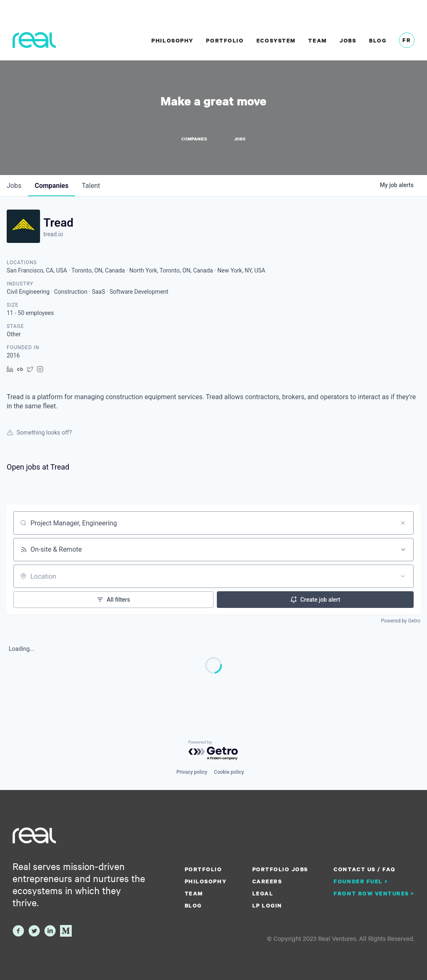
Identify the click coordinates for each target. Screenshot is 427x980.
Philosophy (172, 40)
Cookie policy (229, 772)
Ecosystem (276, 40)
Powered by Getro (401, 621)
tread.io (53, 234)
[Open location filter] (403, 576)
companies (51, 186)
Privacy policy (192, 772)
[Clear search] (403, 523)
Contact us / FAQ (364, 869)
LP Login (267, 905)
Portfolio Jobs (280, 869)
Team (317, 40)
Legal (263, 893)
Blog (378, 40)
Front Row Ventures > (374, 893)
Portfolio (225, 40)
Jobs (348, 40)
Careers (267, 881)
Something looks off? (39, 432)
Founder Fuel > (361, 881)
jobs (14, 186)
